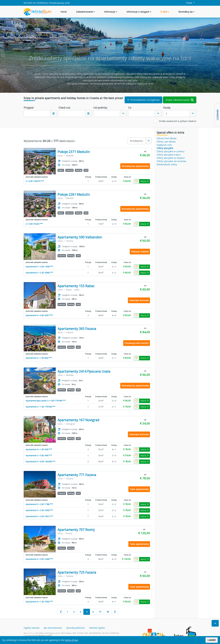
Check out (64, 108)
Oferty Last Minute (166, 142)
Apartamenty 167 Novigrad (78, 420)
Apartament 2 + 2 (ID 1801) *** (39, 516)
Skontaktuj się (186, 12)
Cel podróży (100, 108)
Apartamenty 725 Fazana (77, 572)
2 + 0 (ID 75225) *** (34, 224)
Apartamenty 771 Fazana (77, 475)
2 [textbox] (166, 113)
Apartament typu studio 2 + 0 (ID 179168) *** (46, 401)
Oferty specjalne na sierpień (171, 158)
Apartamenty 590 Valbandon (80, 237)
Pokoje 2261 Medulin (74, 195)
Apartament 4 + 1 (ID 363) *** (39, 449)
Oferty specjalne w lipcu (169, 155)
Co (130, 108)
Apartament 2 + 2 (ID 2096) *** (39, 273)
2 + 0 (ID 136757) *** (35, 181)
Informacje (111, 12)
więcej (145, 181)
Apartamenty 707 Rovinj (76, 530)
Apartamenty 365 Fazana (77, 329)
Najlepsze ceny (164, 145)
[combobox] (110, 114)
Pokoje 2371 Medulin (74, 152)
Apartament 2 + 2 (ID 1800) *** (39, 510)
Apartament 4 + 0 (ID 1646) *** (39, 559)
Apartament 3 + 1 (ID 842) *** (39, 358)
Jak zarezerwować (53, 628)
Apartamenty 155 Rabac (76, 286)
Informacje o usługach (139, 12)
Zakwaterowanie (85, 12)
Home (64, 12)
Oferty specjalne (165, 148)
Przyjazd (29, 108)
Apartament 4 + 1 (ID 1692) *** (39, 602)
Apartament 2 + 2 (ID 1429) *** (39, 267)
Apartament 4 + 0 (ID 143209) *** (40, 462)
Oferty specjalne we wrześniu (171, 161)
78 (108, 612)
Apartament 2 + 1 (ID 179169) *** (40, 407)
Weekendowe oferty (167, 164)
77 (100, 612)
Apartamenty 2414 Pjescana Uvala (84, 371)
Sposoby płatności (76, 628)
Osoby (167, 108)
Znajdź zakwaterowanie (180, 100)
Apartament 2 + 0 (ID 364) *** (39, 456)
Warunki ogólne (97, 628)
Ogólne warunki (32, 628)
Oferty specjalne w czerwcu (171, 151)
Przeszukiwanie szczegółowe (143, 100)
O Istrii (165, 12)
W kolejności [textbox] (136, 141)
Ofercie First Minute (167, 138)
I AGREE (212, 640)
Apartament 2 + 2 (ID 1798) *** (39, 504)
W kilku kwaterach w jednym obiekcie (178, 121)
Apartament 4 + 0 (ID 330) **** (39, 315)
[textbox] (107, 114)
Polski (187, 3)
